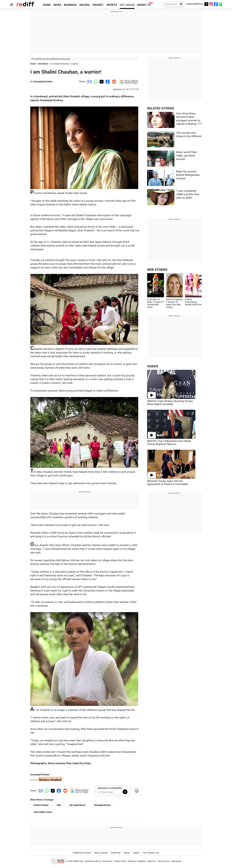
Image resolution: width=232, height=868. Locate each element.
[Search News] (180, 4)
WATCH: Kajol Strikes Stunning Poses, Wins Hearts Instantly (170, 403)
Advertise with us (93, 861)
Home (33, 64)
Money (127, 853)
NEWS (57, 5)
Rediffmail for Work (82, 853)
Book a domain (101, 853)
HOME (47, 5)
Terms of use (163, 861)
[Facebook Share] (107, 82)
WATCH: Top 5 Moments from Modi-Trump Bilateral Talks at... (169, 443)
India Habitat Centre (43, 812)
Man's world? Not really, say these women (187, 156)
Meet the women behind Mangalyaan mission (188, 175)
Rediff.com (78, 861)
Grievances (176, 861)
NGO (59, 805)
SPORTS (112, 5)
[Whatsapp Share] (95, 82)
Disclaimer (107, 861)
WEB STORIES (157, 270)
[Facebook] (216, 4)
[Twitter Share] (101, 82)
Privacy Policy (120, 861)
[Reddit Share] (113, 82)
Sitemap (132, 861)
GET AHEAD (127, 5)
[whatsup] (221, 4)
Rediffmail (116, 853)
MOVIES (85, 5)
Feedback (142, 861)
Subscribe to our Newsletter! (110, 788)
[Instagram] (211, 4)
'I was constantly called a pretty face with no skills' (188, 194)
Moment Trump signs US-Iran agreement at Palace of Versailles (168, 483)
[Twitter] (206, 4)
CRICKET (98, 5)
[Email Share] (89, 82)
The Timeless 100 (151, 853)
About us (152, 861)
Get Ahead (43, 64)
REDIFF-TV (144, 5)
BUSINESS (70, 5)
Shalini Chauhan (41, 805)
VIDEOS (153, 366)
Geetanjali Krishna (43, 82)
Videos (136, 853)
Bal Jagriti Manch (78, 805)
